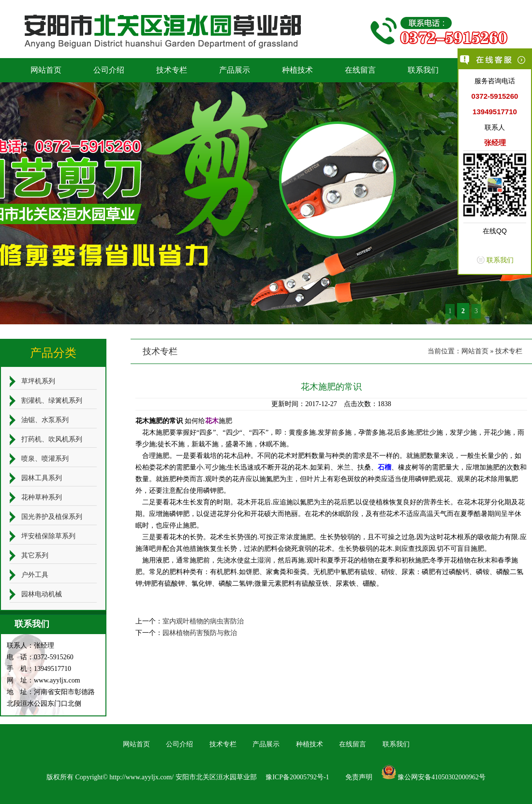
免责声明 (359, 777)
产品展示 (235, 70)
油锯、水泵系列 (45, 420)
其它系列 (35, 555)
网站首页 (46, 70)
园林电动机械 (42, 594)
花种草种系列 (42, 497)
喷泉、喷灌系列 (45, 459)
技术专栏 (172, 70)
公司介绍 (109, 70)
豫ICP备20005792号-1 (297, 777)
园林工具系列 (42, 478)
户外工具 (35, 575)
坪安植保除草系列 (48, 536)
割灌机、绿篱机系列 (52, 401)
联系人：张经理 (30, 645)
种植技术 (297, 70)
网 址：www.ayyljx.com (44, 680)
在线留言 (360, 70)
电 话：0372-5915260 (40, 657)
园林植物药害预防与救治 (200, 633)
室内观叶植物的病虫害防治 (203, 621)
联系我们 (423, 70)
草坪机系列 (38, 381)
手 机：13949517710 (39, 669)
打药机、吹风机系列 (52, 439)
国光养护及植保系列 (52, 517)
